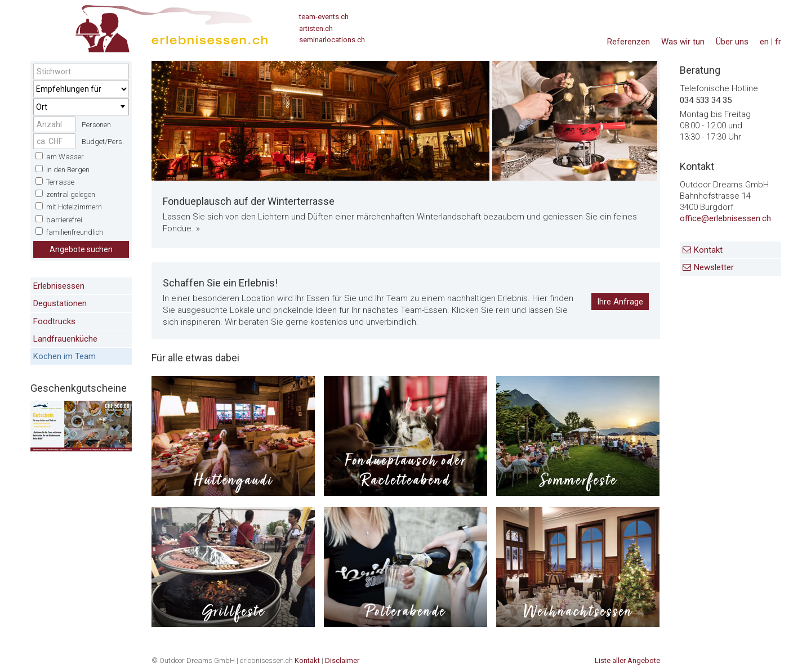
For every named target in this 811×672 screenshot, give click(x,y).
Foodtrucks (54, 321)
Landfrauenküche (65, 339)
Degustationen (60, 303)
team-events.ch (324, 17)
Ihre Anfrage (620, 302)
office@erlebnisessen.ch (725, 218)
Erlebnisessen (59, 286)
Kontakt (708, 250)
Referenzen (629, 42)
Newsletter (714, 267)
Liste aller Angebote (627, 660)
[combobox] (81, 107)
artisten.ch (316, 28)
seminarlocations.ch (332, 40)
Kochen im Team (64, 356)
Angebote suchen (81, 249)
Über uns (732, 42)
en (764, 42)
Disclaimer (342, 660)
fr (778, 42)
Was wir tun (683, 42)
